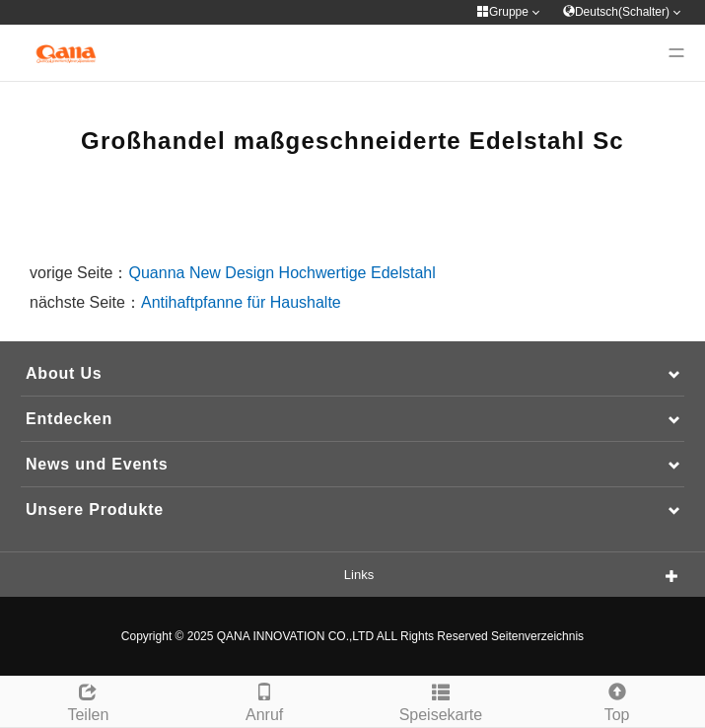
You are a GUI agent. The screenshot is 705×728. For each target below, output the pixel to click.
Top (617, 700)
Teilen (88, 700)
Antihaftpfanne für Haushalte (241, 302)
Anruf (265, 700)
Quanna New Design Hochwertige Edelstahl (282, 273)
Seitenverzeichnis (537, 636)
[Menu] (676, 53)
